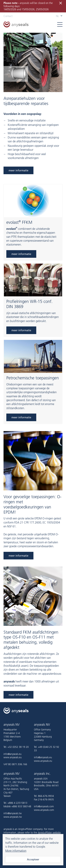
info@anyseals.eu (12, 754)
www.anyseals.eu (13, 757)
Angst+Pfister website (49, 833)
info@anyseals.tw (13, 813)
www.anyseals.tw (13, 817)
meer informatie (18, 170)
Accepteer (33, 859)
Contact (8, 16)
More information (16, 851)
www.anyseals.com (44, 810)
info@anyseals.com (44, 806)
